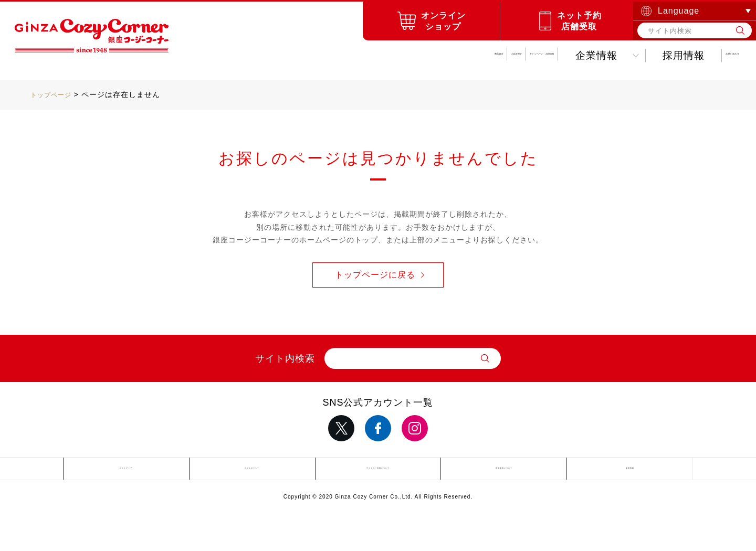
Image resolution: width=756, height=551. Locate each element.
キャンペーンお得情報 (406, 55)
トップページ (54, 94)
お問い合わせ (694, 55)
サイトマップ (126, 471)
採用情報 (607, 55)
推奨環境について (504, 471)
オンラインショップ (443, 21)
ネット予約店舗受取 (579, 21)
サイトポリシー (252, 471)
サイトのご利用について (378, 471)
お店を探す (288, 55)
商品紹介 (206, 55)
